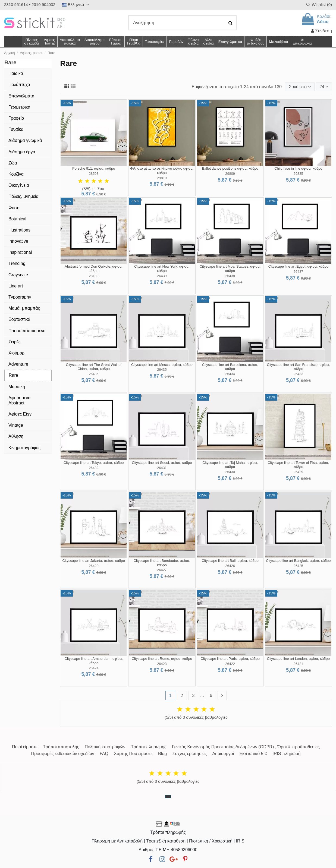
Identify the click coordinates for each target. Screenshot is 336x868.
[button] (208, 42)
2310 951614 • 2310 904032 (30, 4)
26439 (162, 276)
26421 (299, 664)
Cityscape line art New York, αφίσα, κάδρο (162, 269)
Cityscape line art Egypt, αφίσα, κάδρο (298, 266)
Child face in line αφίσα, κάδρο (298, 168)
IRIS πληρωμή (286, 754)
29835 (299, 174)
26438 (230, 276)
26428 (94, 566)
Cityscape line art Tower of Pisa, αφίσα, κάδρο (298, 465)
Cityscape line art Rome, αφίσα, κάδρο (162, 659)
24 (324, 87)
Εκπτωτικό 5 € (253, 754)
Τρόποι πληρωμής (149, 747)
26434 (230, 374)
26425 (299, 566)
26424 (94, 668)
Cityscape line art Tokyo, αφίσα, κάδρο (94, 463)
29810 (162, 178)
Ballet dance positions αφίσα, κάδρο (230, 168)
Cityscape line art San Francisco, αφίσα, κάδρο (299, 367)
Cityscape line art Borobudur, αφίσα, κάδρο (162, 563)
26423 (162, 664)
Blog (162, 754)
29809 (230, 174)
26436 (94, 374)
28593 (94, 174)
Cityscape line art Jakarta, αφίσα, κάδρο (94, 561)
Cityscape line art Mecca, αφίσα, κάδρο (162, 365)
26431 (162, 468)
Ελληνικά (76, 4)
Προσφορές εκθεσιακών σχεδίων (63, 754)
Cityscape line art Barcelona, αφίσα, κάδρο (230, 367)
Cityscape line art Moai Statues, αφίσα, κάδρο (230, 269)
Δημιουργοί (223, 754)
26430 (230, 472)
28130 (94, 276)
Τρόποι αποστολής (61, 747)
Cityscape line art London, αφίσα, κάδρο (298, 659)
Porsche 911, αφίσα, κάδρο (94, 168)
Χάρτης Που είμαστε (133, 754)
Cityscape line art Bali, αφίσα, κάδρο (230, 561)
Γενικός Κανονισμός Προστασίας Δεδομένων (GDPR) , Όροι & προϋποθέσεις (246, 747)
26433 (299, 374)
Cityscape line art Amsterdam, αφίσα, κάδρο (94, 661)
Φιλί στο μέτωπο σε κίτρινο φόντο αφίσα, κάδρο (162, 171)
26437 (299, 272)
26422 (230, 664)
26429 (299, 472)
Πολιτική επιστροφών (105, 747)
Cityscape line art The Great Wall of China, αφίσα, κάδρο (94, 367)
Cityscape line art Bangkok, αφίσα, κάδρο (298, 561)
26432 (94, 468)
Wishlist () (319, 4)
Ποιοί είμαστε (25, 747)
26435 (162, 370)
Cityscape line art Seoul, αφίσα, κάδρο (162, 463)
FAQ (104, 754)
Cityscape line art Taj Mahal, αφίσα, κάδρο (230, 465)
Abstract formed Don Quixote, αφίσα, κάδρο (94, 269)
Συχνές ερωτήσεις (190, 754)
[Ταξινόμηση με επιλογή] (300, 87)
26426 (230, 566)
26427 (162, 570)
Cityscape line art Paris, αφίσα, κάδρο (230, 659)
